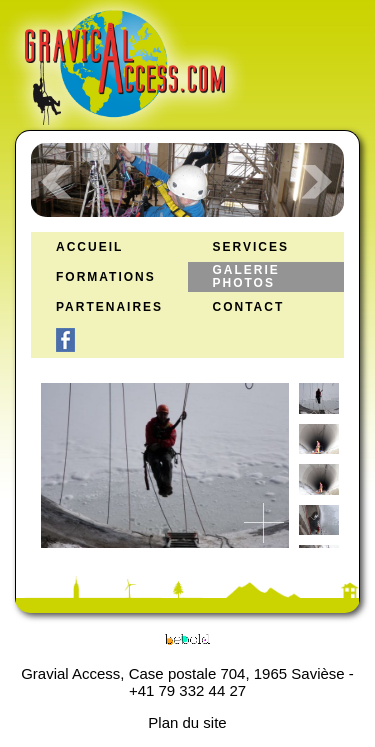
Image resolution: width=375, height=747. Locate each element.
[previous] (314, 413)
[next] (314, 518)
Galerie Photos (246, 277)
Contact (249, 307)
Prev (57, 182)
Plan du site (187, 722)
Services (251, 247)
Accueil (89, 247)
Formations (106, 277)
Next (318, 182)
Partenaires (109, 307)
